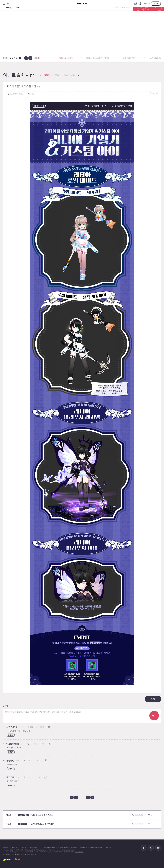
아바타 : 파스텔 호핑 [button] (82, 58)
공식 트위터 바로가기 (151, 848)
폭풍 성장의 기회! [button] (145, 58)
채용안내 (14, 847)
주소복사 (154, 94)
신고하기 (51, 727)
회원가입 (147, 4)
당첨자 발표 (69, 76)
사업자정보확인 (79, 852)
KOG (18, 860)
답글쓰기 (11, 735)
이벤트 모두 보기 (11, 58)
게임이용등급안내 (35, 847)
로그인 (156, 4)
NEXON (7, 860)
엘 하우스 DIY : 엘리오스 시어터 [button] (114, 58)
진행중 (47, 76)
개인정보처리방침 (49, 847)
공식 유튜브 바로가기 (158, 848)
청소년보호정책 (63, 847)
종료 (57, 76)
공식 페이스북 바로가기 (144, 848)
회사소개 (5, 847)
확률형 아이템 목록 (96, 847)
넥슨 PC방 (83, 847)
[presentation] (26, 58)
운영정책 (74, 847)
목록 (153, 699)
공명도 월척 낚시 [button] (50, 58)
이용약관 (23, 847)
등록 (154, 716)
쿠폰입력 (109, 847)
